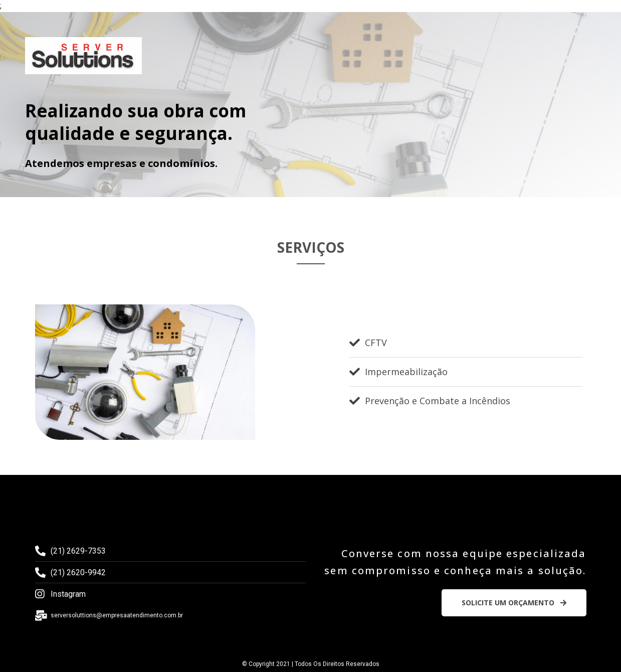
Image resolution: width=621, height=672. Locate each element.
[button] (514, 603)
